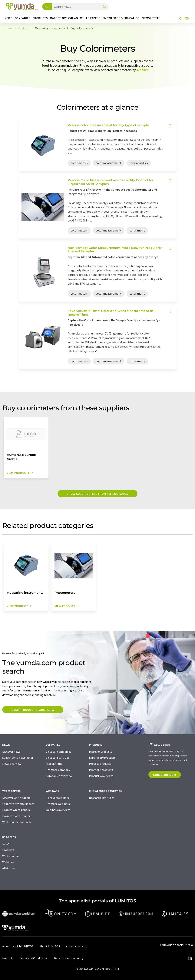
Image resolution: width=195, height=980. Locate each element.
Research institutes (102, 798)
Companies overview (59, 776)
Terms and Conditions (33, 958)
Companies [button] (23, 18)
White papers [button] (90, 18)
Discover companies (58, 752)
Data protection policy (69, 958)
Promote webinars (58, 804)
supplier (142, 70)
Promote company (58, 770)
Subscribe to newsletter (18, 758)
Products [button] (40, 18)
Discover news (11, 752)
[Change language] (187, 19)
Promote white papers (17, 816)
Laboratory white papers (18, 804)
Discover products (101, 752)
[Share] (180, 19)
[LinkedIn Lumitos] (190, 958)
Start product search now (33, 710)
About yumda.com (78, 946)
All (46, 7)
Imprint (7, 958)
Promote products (101, 770)
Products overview (101, 776)
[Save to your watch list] (170, 126)
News (6, 844)
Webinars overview (58, 810)
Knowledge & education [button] (121, 18)
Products (8, 850)
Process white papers (16, 810)
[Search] (104, 7)
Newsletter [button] (151, 18)
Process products (100, 764)
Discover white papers (16, 798)
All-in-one (9, 868)
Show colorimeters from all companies (97, 494)
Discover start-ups (58, 758)
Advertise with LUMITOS (18, 946)
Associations (54, 764)
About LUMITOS (50, 946)
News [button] (9, 18)
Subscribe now (165, 775)
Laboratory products (102, 758)
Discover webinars (57, 798)
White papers (11, 856)
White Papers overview (17, 822)
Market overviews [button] (64, 18)
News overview (12, 764)
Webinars (8, 862)
